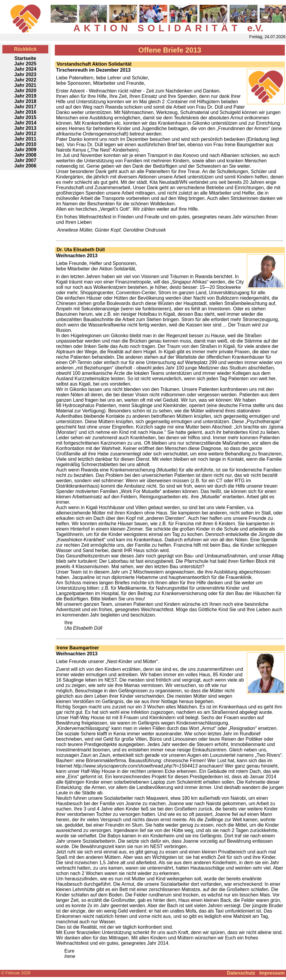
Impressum (272, 973)
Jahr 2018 (25, 101)
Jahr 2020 (25, 91)
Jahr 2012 (25, 134)
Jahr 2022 (25, 80)
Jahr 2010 (25, 144)
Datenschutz (241, 973)
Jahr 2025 (25, 64)
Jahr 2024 (25, 69)
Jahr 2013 (25, 128)
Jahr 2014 (25, 123)
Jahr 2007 (25, 160)
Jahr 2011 (25, 139)
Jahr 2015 (25, 117)
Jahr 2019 (25, 96)
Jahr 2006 (25, 166)
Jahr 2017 (25, 107)
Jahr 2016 (25, 112)
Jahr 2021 (25, 85)
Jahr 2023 (25, 74)
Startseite (25, 58)
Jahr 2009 (25, 150)
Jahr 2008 (25, 155)
